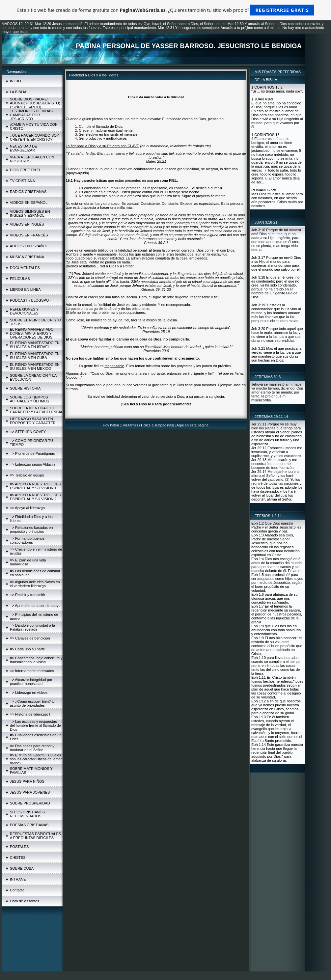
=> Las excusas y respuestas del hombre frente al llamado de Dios (35, 725)
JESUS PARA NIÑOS (27, 781)
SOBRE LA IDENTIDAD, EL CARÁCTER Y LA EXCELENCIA (36, 410)
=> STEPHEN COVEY (28, 432)
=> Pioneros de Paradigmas (32, 453)
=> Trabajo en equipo (27, 475)
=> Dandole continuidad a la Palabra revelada (32, 627)
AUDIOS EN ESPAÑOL (29, 246)
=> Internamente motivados (32, 671)
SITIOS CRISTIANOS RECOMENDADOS (27, 814)
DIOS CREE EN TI (25, 170)
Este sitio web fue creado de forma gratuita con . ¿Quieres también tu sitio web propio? (165, 10)
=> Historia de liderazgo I (30, 714)
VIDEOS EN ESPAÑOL (29, 203)
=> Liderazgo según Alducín (32, 464)
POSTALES (19, 847)
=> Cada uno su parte (27, 649)
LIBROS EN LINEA (25, 289)
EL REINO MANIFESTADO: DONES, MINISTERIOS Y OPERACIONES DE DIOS (32, 333)
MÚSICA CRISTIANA (27, 257)
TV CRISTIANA (22, 181)
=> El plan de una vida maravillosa (28, 562)
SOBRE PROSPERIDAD (30, 803)
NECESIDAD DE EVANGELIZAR (24, 148)
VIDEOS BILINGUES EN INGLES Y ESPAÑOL (30, 213)
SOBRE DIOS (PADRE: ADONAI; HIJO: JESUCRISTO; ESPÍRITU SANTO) (35, 103)
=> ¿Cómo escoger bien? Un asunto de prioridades (33, 703)
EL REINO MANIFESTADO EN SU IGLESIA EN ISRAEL (35, 345)
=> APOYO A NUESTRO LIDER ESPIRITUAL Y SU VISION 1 (36, 486)
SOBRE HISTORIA (25, 388)
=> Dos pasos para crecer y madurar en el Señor (32, 748)
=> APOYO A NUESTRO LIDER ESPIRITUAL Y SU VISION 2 (36, 497)
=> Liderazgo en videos (29, 693)
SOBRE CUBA (22, 868)
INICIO (15, 81)
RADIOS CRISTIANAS (28, 192)
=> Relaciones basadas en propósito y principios (31, 530)
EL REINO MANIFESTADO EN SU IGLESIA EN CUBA (35, 356)
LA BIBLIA (18, 92)
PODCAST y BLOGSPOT (30, 300)
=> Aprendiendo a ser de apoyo (35, 606)
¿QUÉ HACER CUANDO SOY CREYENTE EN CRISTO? (34, 137)
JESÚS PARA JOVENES (30, 792)
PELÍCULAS (20, 279)
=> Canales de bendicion (30, 638)
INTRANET (19, 879)
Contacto (17, 890)
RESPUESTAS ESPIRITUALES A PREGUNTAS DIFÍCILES (35, 836)
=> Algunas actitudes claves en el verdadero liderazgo (35, 584)
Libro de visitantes (25, 901)
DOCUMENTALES (25, 268)
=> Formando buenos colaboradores (27, 540)
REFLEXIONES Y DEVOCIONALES (24, 311)
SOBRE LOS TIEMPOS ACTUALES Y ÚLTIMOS (29, 399)
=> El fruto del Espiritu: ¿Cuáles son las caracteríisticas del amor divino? (36, 759)
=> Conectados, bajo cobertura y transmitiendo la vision (36, 660)
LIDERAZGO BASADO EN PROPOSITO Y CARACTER (33, 421)
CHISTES (18, 857)
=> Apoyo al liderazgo (27, 508)
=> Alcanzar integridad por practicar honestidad (31, 682)
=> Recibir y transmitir (28, 595)
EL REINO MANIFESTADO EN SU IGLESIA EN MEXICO (35, 367)
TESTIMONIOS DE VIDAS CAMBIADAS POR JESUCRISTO (31, 115)
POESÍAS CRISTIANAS (29, 825)
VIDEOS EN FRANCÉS (29, 235)
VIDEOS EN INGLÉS (27, 224)
